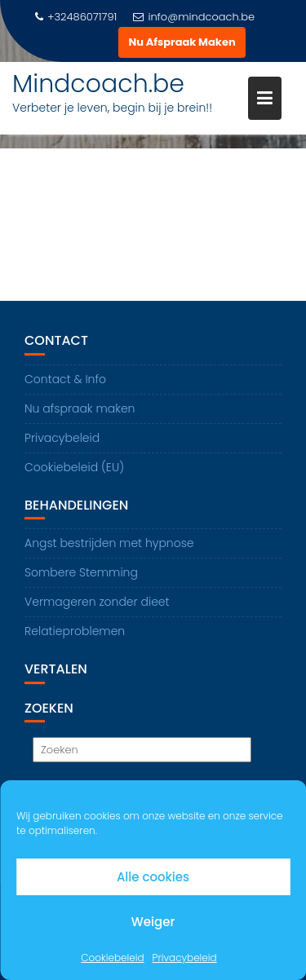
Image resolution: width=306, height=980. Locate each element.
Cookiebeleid (112, 958)
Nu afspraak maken (80, 408)
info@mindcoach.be (194, 17)
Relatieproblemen (75, 632)
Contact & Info (65, 379)
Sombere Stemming (81, 573)
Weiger (153, 922)
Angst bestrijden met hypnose (109, 544)
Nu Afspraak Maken (182, 42)
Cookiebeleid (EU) (74, 467)
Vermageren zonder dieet (97, 603)
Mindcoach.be (98, 84)
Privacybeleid (185, 958)
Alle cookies (153, 877)
